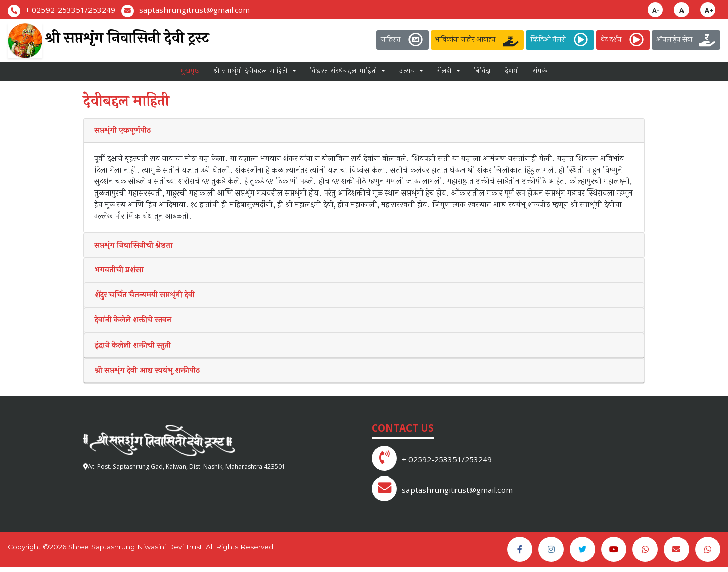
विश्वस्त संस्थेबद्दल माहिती (345, 75)
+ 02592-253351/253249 (70, 10)
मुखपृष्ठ (190, 75)
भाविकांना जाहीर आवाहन (477, 40)
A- (656, 10)
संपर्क (540, 75)
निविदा (482, 75)
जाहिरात (402, 40)
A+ (709, 10)
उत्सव (408, 75)
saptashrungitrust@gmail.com (194, 10)
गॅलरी (446, 75)
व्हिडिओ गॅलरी (560, 40)
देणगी (512, 75)
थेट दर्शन (623, 40)
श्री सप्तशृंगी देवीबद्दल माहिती (252, 75)
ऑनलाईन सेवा (686, 40)
